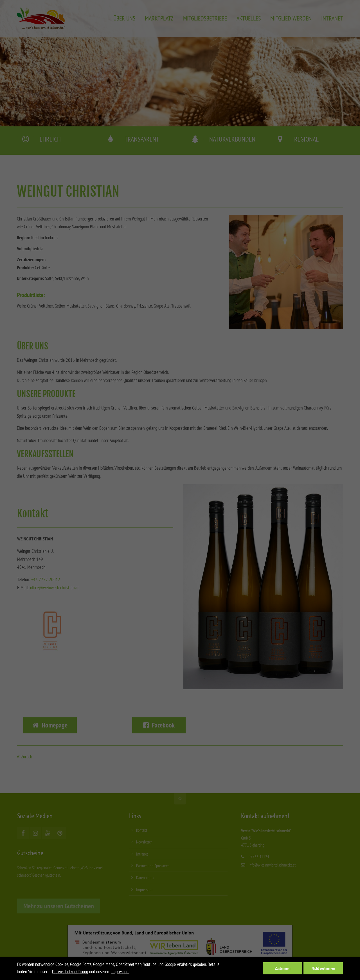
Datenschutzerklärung (70, 972)
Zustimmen (283, 968)
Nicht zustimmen (323, 968)
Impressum (120, 972)
